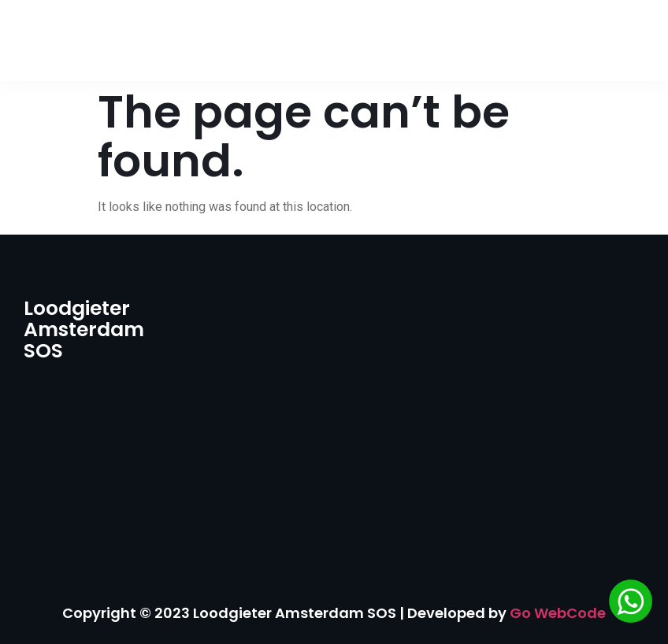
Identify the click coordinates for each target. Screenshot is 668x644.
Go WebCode (558, 613)
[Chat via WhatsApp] (631, 604)
